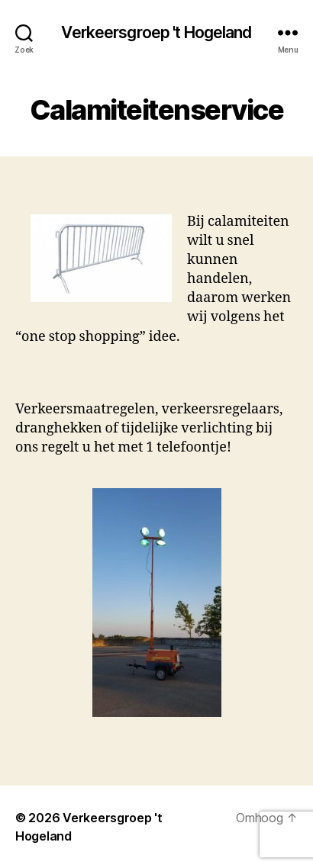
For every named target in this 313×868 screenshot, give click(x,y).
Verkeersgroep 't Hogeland (156, 32)
